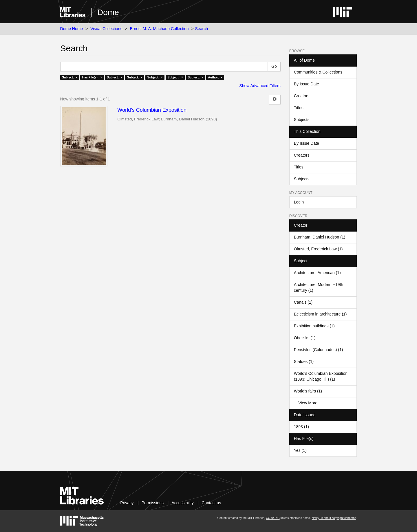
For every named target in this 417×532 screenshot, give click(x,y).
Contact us (211, 503)
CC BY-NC (273, 518)
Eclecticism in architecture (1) (320, 314)
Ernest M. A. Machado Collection (159, 29)
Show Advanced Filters (260, 86)
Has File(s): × (92, 77)
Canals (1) (303, 302)
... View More (306, 403)
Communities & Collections (318, 72)
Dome (108, 12)
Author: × (215, 77)
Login (299, 202)
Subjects (302, 120)
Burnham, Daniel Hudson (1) (320, 237)
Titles (299, 108)
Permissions (153, 503)
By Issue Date (307, 84)
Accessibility (182, 503)
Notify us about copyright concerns (334, 518)
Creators (302, 96)
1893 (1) (301, 427)
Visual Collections (106, 29)
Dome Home (72, 29)
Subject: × (70, 77)
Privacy (127, 503)
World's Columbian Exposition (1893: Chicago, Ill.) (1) (321, 376)
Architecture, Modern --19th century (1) (319, 287)
